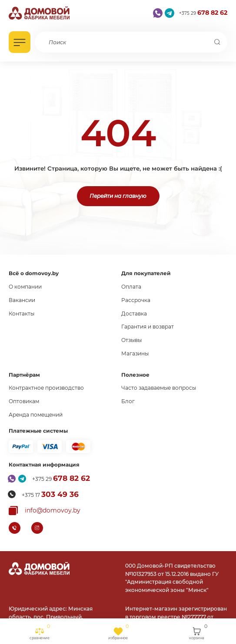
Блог (128, 401)
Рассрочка (136, 300)
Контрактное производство (46, 388)
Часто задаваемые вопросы (159, 388)
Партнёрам (24, 375)
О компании (25, 287)
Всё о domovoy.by (34, 273)
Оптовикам (24, 401)
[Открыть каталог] (20, 42)
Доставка (134, 314)
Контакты (22, 314)
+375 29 (203, 13)
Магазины (135, 353)
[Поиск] (217, 42)
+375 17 (50, 494)
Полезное (135, 375)
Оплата (131, 287)
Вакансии (22, 300)
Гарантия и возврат (148, 327)
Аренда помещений (36, 415)
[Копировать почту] (45, 511)
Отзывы (131, 340)
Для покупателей (146, 273)
